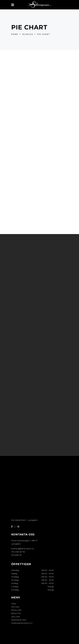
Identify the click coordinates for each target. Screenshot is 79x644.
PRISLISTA (16, 610)
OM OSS (15, 607)
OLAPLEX (28, 34)
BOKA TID (16, 613)
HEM (14, 604)
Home (15, 34)
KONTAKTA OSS (19, 620)
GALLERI (16, 617)
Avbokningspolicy (22, 623)
